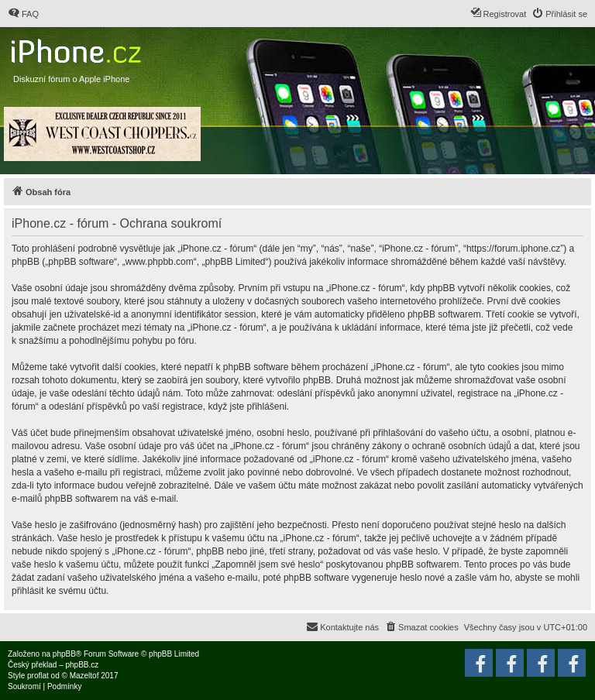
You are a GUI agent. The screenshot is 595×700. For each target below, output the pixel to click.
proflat (38, 676)
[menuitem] (23, 14)
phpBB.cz (82, 665)
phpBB (64, 654)
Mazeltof (84, 676)
